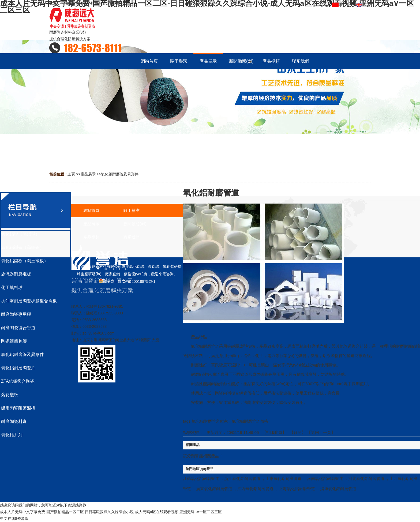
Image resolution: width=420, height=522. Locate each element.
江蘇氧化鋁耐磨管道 (201, 478)
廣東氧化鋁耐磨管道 (214, 489)
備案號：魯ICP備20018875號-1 (127, 281)
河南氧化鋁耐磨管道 (325, 478)
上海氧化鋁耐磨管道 (297, 489)
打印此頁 (274, 432)
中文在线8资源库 (14, 519)
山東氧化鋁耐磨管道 (284, 478)
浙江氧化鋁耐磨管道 (242, 478)
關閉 (298, 432)
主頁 (71, 174)
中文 (340, 3)
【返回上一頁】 (321, 432)
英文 (363, 3)
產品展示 (88, 174)
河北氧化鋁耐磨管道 (366, 478)
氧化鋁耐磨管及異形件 (120, 174)
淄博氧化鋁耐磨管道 (338, 489)
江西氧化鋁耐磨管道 (255, 489)
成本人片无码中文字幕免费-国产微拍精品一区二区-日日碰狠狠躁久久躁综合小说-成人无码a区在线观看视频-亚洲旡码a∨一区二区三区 (111, 512)
